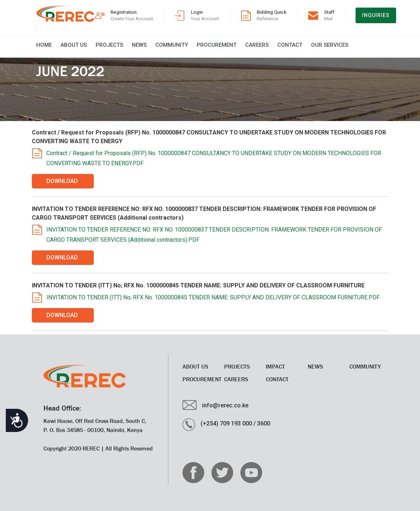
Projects (109, 45)
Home (44, 45)
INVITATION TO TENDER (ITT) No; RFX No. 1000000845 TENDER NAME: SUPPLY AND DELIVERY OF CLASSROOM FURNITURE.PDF (213, 297)
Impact (275, 366)
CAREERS (257, 45)
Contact (290, 45)
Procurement (217, 45)
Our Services (330, 45)
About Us (74, 45)
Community (172, 45)
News (139, 45)
